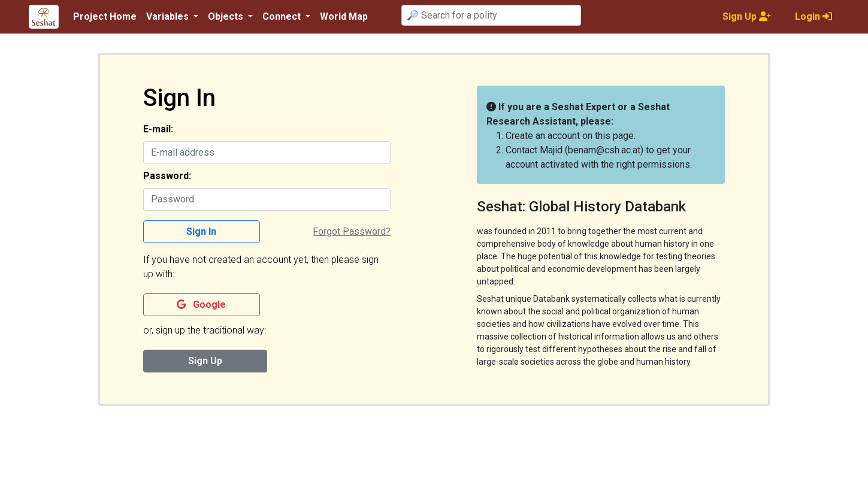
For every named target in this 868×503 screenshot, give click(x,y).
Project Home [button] (105, 16)
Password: (167, 176)
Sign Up (205, 361)
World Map (344, 16)
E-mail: (158, 129)
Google (201, 304)
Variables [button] (169, 16)
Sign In (201, 231)
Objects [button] (227, 16)
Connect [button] (283, 16)
